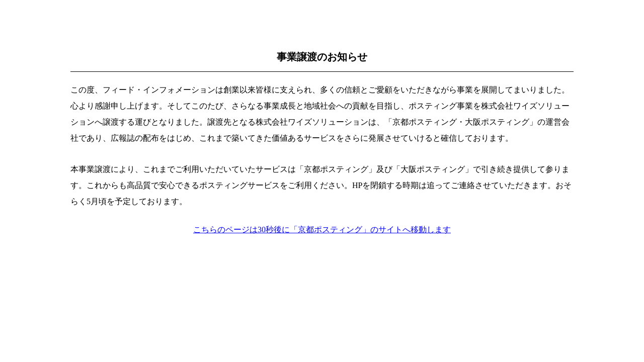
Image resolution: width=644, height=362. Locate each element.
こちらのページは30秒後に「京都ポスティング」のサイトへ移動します (322, 230)
